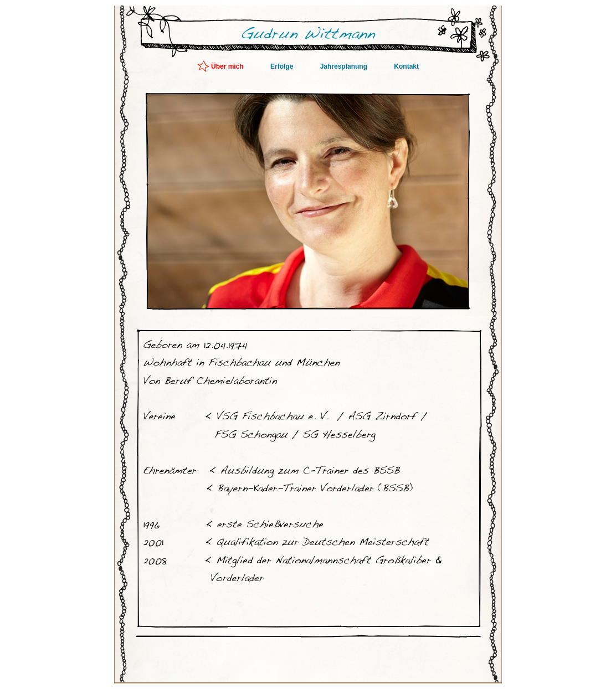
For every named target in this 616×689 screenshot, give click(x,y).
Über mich (228, 66)
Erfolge (283, 66)
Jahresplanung (345, 66)
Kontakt (406, 66)
